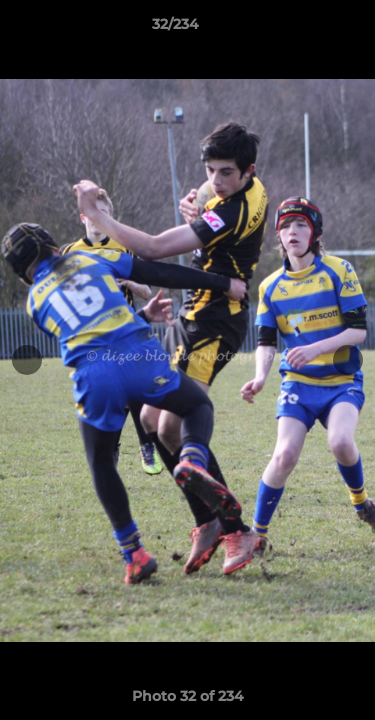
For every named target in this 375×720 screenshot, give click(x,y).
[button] (303, 29)
